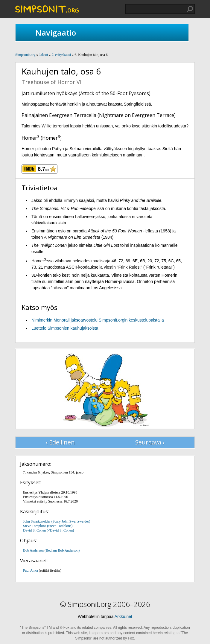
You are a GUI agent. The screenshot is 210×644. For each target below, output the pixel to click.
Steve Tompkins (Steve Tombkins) (48, 526)
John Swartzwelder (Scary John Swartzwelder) (57, 521)
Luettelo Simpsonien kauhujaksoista (65, 328)
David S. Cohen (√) (48, 530)
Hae (190, 9)
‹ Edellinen (60, 442)
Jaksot (43, 55)
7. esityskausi (61, 55)
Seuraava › (150, 442)
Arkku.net (123, 616)
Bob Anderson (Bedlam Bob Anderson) (51, 550)
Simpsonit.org (25, 55)
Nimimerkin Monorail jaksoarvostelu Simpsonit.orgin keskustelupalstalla (98, 320)
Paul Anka (31, 570)
